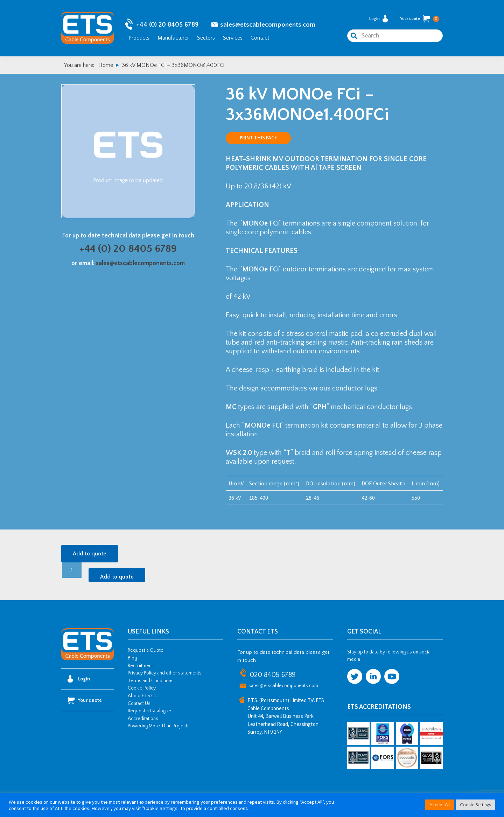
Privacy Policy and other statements (165, 673)
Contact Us (139, 704)
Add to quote (90, 554)
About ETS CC (143, 696)
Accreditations (143, 719)
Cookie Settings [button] (475, 805)
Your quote (420, 19)
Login (379, 19)
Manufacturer (173, 38)
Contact (260, 38)
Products (139, 38)
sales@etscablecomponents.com (268, 25)
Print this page (258, 138)
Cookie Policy (142, 688)
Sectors (206, 38)
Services (233, 38)
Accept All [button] (440, 805)
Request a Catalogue (149, 711)
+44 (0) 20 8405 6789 (167, 25)
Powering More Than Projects (159, 726)
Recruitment (140, 666)
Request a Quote (146, 650)
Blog (132, 658)
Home (106, 65)
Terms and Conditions (151, 681)
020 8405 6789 (272, 675)
